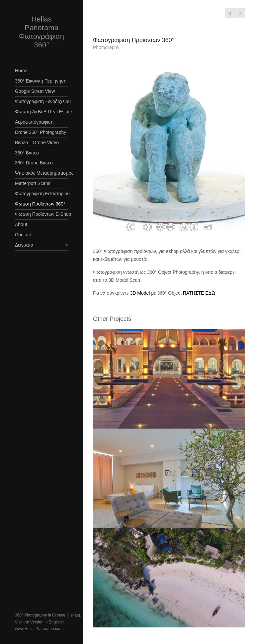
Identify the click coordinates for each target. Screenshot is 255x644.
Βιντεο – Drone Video (37, 143)
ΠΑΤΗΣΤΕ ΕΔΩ (199, 293)
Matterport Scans (33, 183)
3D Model (140, 293)
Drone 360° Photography (41, 132)
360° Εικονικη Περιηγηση (41, 81)
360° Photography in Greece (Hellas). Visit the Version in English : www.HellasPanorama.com (48, 622)
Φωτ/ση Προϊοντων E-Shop (42, 214)
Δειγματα (24, 245)
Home (21, 71)
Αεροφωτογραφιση (34, 122)
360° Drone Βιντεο (34, 163)
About (21, 224)
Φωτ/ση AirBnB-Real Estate (42, 112)
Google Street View (35, 91)
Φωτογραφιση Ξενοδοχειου (42, 101)
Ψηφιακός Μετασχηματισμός (42, 173)
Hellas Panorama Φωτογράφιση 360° (42, 32)
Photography (106, 47)
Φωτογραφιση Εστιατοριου (42, 194)
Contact (23, 235)
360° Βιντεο (27, 153)
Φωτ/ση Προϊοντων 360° (40, 204)
